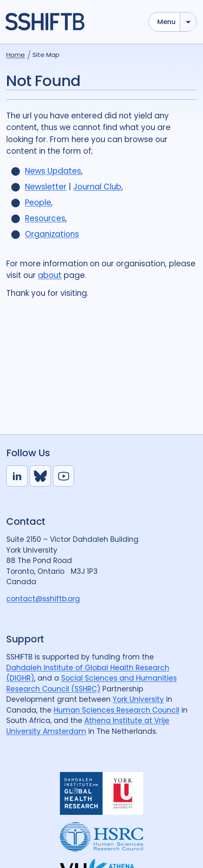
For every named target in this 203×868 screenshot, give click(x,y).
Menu (166, 22)
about (50, 275)
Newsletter (46, 187)
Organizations (52, 234)
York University (138, 699)
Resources (45, 218)
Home (16, 55)
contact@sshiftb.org (43, 599)
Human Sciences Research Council (116, 710)
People (38, 203)
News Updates (53, 171)
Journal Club (97, 187)
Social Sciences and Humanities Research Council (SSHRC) (92, 684)
